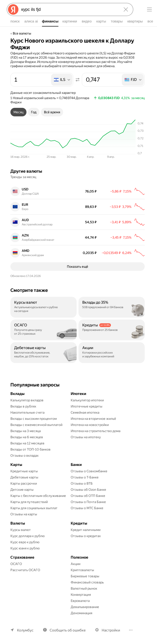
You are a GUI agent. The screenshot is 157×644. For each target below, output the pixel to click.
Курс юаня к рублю (25, 548)
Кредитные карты (24, 471)
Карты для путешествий (29, 502)
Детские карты (22, 490)
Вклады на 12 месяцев (27, 443)
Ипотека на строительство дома (96, 431)
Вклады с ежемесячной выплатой (36, 425)
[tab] (18, 112)
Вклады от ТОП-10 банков (31, 449)
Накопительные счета (27, 412)
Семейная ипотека (85, 412)
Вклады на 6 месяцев (27, 437)
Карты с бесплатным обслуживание (38, 496)
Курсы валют (21, 530)
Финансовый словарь (87, 582)
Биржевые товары (85, 576)
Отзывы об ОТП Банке (88, 496)
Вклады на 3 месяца (26, 431)
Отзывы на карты (24, 514)
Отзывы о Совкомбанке (89, 471)
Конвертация (81, 595)
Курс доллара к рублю (28, 536)
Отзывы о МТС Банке (87, 508)
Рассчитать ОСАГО (25, 570)
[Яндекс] (13, 9)
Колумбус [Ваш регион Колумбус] (25, 630)
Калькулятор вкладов (27, 400)
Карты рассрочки (24, 483)
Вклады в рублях (23, 406)
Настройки (111, 630)
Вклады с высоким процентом (34, 419)
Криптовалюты (82, 570)
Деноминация (81, 613)
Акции (76, 564)
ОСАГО (16, 564)
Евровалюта (80, 601)
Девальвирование (85, 607)
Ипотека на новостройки (90, 425)
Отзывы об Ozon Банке (88, 490)
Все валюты (22, 33)
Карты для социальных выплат (34, 508)
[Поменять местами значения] (78, 80)
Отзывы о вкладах (24, 456)
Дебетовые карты (24, 477)
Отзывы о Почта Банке (88, 502)
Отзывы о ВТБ (82, 483)
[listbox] (62, 80)
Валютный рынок (84, 588)
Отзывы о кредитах (86, 536)
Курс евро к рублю (25, 542)
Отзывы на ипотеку (86, 437)
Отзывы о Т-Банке (85, 477)
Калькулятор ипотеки (87, 400)
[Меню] (149, 9)
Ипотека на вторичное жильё (93, 419)
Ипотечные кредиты (87, 406)
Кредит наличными (86, 530)
